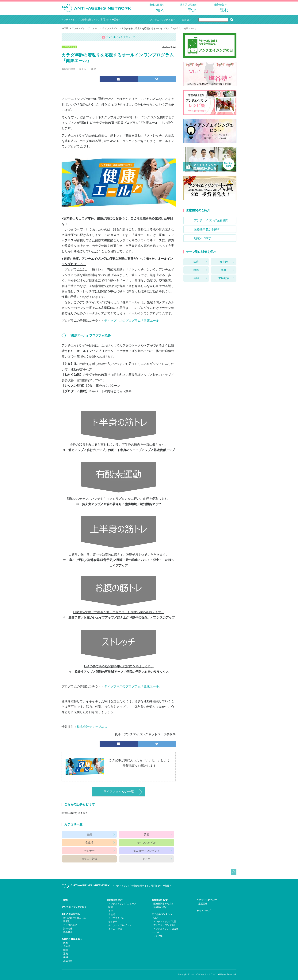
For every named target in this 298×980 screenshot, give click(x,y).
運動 (94, 72)
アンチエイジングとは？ (74, 904)
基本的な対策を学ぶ (72, 936)
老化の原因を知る (71, 911)
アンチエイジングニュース (85, 32)
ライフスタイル (110, 32)
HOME (65, 32)
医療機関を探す (160, 897)
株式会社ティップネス (92, 731)
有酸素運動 (68, 72)
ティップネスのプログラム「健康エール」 (133, 325)
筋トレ (83, 72)
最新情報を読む (115, 897)
